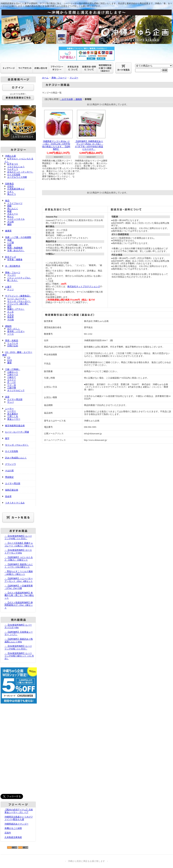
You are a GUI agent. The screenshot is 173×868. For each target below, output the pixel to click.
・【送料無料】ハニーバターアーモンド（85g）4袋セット (19, 580)
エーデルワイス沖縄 (17, 177)
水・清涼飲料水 (13, 266)
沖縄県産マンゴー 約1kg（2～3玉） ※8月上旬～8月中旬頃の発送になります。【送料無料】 (56, 145)
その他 (11, 320)
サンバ (11, 402)
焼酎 (9, 245)
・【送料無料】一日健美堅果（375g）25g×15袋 (19, 587)
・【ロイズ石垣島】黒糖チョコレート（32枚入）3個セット (19, 544)
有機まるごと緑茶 (13, 828)
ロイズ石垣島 (14, 175)
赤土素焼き (13, 414)
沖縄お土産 (11, 156)
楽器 (7, 397)
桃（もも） (13, 280)
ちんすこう (13, 169)
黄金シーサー (14, 419)
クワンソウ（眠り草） (18, 304)
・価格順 (78, 99)
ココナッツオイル (16, 219)
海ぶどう (12, 194)
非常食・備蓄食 (15, 260)
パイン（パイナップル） (19, 278)
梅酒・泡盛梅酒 (15, 248)
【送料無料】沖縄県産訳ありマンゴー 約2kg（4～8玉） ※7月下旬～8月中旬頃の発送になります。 (89, 145)
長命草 (11, 317)
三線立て (12, 377)
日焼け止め (13, 346)
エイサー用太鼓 (15, 399)
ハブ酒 (11, 243)
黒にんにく (13, 209)
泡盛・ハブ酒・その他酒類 (18, 237)
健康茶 (8, 231)
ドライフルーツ (15, 203)
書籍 (9, 363)
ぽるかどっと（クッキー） (20, 172)
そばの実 (9, 471)
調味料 (8, 326)
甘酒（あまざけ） (16, 250)
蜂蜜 (9, 211)
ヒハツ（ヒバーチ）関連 (17, 432)
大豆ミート (13, 214)
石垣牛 (11, 186)
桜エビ (11, 217)
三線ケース (13, 374)
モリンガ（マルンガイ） (19, 301)
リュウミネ (13, 343)
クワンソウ (11, 464)
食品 (7, 201)
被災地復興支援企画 (15, 426)
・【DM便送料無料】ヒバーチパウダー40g (18, 626)
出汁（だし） (14, 329)
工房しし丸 (13, 416)
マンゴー (12, 275)
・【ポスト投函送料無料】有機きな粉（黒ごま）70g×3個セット (19, 595)
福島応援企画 (12, 490)
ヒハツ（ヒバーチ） (17, 299)
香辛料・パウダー (16, 331)
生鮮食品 (9, 184)
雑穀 (9, 206)
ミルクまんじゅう (16, 167)
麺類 (9, 224)
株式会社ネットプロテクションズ (84, 286)
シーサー (9, 409)
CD (9, 357)
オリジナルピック (16, 390)
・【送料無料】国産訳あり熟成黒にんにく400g (19, 640)
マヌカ (11, 314)
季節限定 (9, 477)
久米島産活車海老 (13, 837)
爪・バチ (12, 382)
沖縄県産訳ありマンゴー (16, 824)
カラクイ (12, 380)
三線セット (13, 372)
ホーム (45, 78)
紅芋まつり (13, 164)
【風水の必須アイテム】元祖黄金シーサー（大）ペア (19, 811)
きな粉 (11, 222)
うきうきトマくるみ (15, 503)
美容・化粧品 (12, 340)
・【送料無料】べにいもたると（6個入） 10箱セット (19, 559)
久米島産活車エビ (16, 189)
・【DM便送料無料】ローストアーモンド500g (18, 551)
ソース (11, 334)
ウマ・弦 (12, 385)
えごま (11, 312)
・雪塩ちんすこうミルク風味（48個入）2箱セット (19, 573)
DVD (10, 360)
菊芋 (9, 307)
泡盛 (9, 240)
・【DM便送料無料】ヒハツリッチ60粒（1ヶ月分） (18, 537)
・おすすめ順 (66, 99)
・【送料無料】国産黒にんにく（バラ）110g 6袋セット (19, 566)
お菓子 (8, 287)
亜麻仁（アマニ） (16, 309)
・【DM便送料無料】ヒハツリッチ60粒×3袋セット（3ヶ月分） (19, 656)
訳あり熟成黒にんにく (16, 458)
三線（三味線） (13, 369)
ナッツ (11, 290)
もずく (11, 192)
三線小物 (12, 388)
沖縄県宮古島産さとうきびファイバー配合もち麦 (19, 818)
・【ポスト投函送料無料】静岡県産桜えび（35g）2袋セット (19, 605)
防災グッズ (11, 257)
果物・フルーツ (13, 273)
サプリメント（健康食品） (18, 296)
